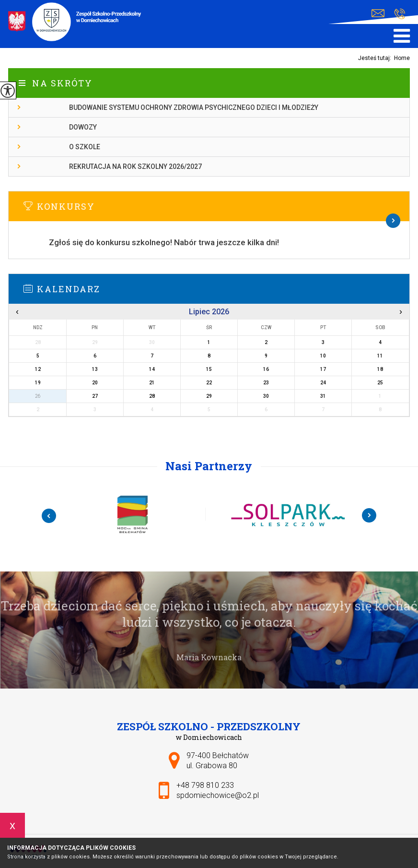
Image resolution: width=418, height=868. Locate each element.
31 (323, 396)
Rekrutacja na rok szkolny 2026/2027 (135, 166)
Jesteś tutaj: (376, 58)
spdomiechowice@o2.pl (378, 13)
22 (209, 383)
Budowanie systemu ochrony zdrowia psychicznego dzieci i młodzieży (194, 107)
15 (209, 369)
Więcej (209, 221)
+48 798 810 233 (400, 14)
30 (266, 396)
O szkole (85, 147)
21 (152, 383)
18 (380, 369)
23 (266, 383)
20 (95, 383)
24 (323, 383)
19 (38, 383)
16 (266, 369)
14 (152, 369)
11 (380, 356)
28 (152, 396)
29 (209, 396)
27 (95, 396)
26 (38, 396)
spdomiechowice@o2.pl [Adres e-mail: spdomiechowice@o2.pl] (218, 795)
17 (323, 369)
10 (323, 356)
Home (402, 58)
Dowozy (83, 127)
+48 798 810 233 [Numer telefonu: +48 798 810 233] (205, 785)
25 (380, 383)
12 (38, 369)
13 (95, 369)
